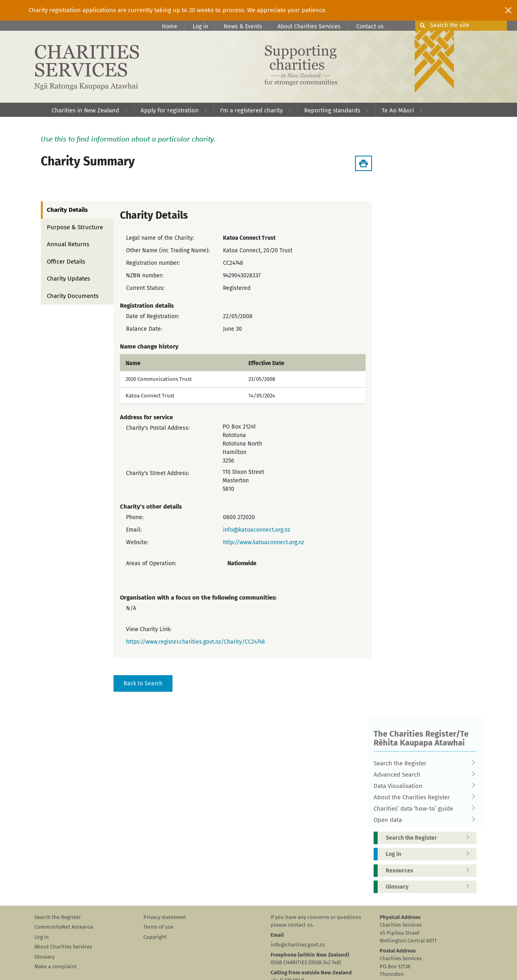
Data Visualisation (422, 786)
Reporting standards (332, 110)
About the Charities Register (422, 797)
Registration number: (153, 263)
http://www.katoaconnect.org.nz (264, 542)
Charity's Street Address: (158, 473)
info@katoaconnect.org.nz (256, 530)
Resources (430, 871)
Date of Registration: (152, 316)
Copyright (155, 937)
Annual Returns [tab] (68, 244)
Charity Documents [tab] (73, 296)
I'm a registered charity (251, 110)
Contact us (370, 26)
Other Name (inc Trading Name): (168, 250)
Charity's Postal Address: (158, 428)
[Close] (508, 10)
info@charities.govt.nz (298, 945)
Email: (134, 530)
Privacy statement (165, 917)
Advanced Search (422, 775)
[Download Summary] (364, 163)
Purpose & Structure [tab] (75, 227)
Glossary (430, 887)
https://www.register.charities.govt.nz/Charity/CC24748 (195, 642)
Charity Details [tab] (67, 210)
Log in (200, 26)
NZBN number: (145, 276)
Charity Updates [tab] (68, 279)
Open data (422, 820)
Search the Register (422, 763)
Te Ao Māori (398, 110)
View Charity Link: (149, 629)
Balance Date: (144, 329)
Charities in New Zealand (85, 110)
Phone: (135, 517)
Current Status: (145, 288)
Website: (137, 542)
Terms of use (158, 927)
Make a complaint (56, 966)
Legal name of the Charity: (160, 238)
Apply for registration (170, 110)
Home (170, 26)
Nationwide (242, 563)
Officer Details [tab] (66, 262)
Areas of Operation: (151, 563)
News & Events (243, 26)
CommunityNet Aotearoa (64, 927)
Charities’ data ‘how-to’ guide (422, 809)
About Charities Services (309, 26)
